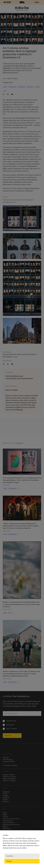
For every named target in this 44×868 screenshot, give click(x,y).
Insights (5, 826)
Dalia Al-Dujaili (12, 78)
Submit (5, 815)
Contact (6, 817)
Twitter (5, 800)
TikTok (5, 794)
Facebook (6, 798)
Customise (10, 856)
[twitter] (8, 94)
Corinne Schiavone (9, 121)
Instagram (6, 792)
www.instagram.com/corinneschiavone (19, 378)
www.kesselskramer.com (14, 376)
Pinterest (6, 802)
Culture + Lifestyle (9, 781)
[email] (12, 94)
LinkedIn (5, 796)
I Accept (9, 861)
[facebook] (4, 94)
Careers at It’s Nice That (11, 819)
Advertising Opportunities (11, 825)
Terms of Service (9, 823)
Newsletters (7, 828)
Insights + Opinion (9, 775)
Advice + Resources (9, 779)
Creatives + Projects (10, 777)
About (5, 813)
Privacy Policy (7, 821)
